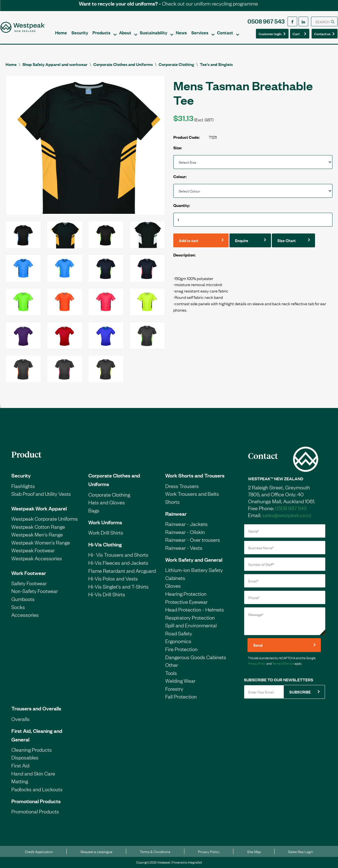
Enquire (242, 240)
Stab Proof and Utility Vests (41, 494)
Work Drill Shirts (106, 532)
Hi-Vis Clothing (105, 544)
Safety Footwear (29, 583)
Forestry (174, 689)
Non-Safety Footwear (35, 591)
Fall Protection (181, 696)
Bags (94, 510)
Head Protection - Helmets (195, 609)
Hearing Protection (186, 594)
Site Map (254, 851)
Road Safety (179, 633)
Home (61, 32)
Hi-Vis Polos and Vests (113, 578)
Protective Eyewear (186, 602)
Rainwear (176, 513)
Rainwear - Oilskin (185, 532)
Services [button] (200, 32)
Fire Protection (181, 649)
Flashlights (23, 486)
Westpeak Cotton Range (38, 527)
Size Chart (287, 240)
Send (258, 645)
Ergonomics (178, 641)
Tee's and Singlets (216, 64)
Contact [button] (225, 32)
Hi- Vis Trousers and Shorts (118, 554)
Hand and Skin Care (33, 773)
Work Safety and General (194, 559)
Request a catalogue (96, 851)
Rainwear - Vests (184, 548)
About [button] (125, 32)
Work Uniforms (105, 522)
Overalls (20, 719)
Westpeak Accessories (37, 558)
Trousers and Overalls (36, 708)
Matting (20, 781)
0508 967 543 (266, 21)
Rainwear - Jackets (186, 524)
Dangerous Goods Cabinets (196, 657)
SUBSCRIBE (300, 692)
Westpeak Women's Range (41, 542)
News (181, 32)
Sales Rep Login (301, 851)
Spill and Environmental (191, 625)
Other (172, 665)
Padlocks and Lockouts (37, 789)
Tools (171, 673)
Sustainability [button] (153, 32)
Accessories (25, 615)
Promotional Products (36, 801)
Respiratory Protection (190, 617)
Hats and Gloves (107, 502)
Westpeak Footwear (33, 550)
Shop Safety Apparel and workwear (55, 64)
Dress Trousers (182, 486)
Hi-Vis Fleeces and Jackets (118, 563)
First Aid (20, 765)
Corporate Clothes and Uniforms (123, 64)
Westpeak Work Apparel (39, 508)
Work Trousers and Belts (192, 494)
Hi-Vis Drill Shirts (107, 594)
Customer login (270, 34)
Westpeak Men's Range (37, 534)
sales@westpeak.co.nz (287, 515)
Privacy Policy (257, 663)
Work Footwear (29, 573)
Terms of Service (283, 663)
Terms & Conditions (155, 851)
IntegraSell (195, 862)
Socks (18, 607)
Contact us (323, 33)
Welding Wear (180, 680)
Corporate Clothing (176, 64)
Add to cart (189, 240)
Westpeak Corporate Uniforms (45, 518)
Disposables (25, 757)
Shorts (172, 502)
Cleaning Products (32, 749)
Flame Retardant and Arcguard (122, 571)
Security (80, 32)
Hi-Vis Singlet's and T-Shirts (118, 586)
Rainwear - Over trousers (193, 540)
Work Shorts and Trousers (195, 475)
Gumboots (23, 599)
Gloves (173, 585)
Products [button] (101, 32)
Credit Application (39, 851)
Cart (298, 33)
